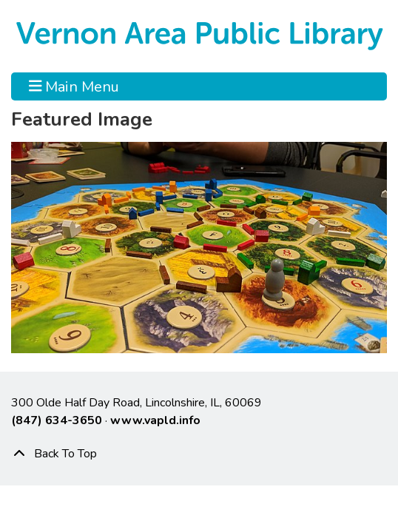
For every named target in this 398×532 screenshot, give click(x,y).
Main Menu (74, 86)
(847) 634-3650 (57, 420)
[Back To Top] (199, 454)
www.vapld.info (155, 420)
